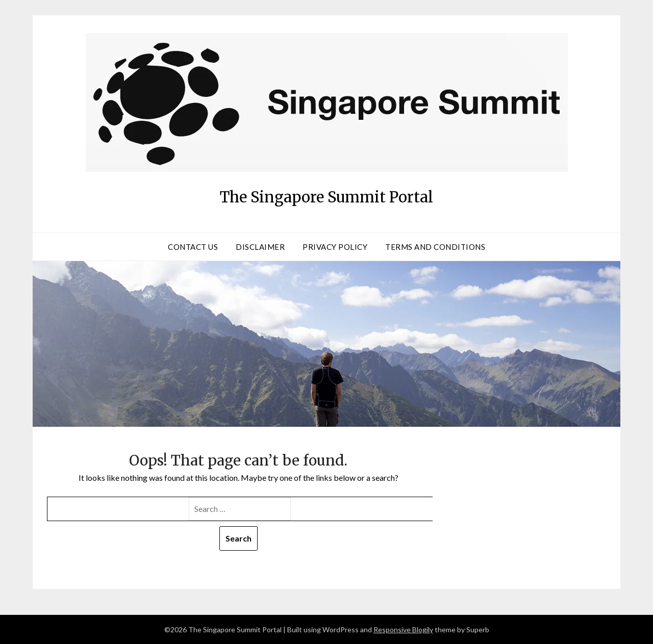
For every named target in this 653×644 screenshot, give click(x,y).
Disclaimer (260, 247)
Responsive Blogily (403, 629)
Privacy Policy (335, 247)
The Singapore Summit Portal (327, 194)
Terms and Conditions (435, 247)
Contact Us (193, 247)
